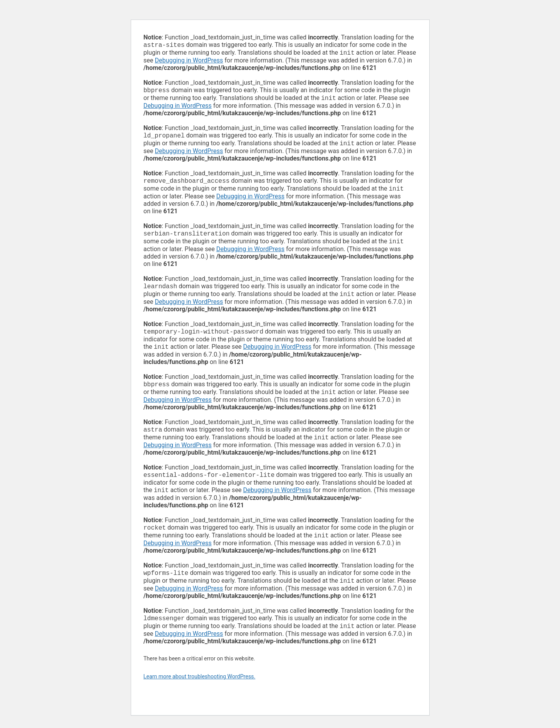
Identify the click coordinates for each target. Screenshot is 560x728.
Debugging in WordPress (189, 62)
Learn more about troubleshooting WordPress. (200, 697)
